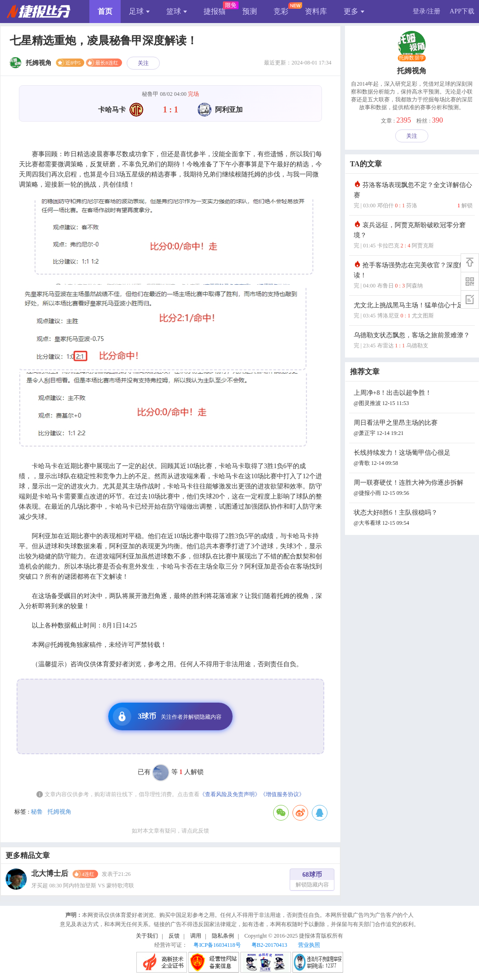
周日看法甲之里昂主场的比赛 (413, 429)
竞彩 (281, 11)
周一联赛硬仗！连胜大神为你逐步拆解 (413, 489)
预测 (250, 11)
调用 (196, 936)
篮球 (177, 11)
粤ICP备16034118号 (217, 945)
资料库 (316, 11)
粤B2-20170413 (269, 945)
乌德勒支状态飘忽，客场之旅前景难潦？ (413, 341)
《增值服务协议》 (282, 794)
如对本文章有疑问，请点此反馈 (170, 831)
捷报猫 (215, 11)
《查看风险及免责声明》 (230, 794)
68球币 (312, 881)
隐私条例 (223, 936)
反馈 (174, 936)
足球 (139, 11)
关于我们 (147, 936)
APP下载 (462, 11)
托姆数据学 (412, 58)
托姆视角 (59, 812)
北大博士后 (50, 873)
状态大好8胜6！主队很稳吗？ (413, 519)
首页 (105, 11)
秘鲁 (37, 812)
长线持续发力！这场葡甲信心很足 (413, 459)
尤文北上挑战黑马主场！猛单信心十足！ (413, 311)
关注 (143, 63)
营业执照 (309, 945)
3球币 (167, 716)
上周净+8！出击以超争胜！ (413, 399)
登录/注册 (426, 11)
